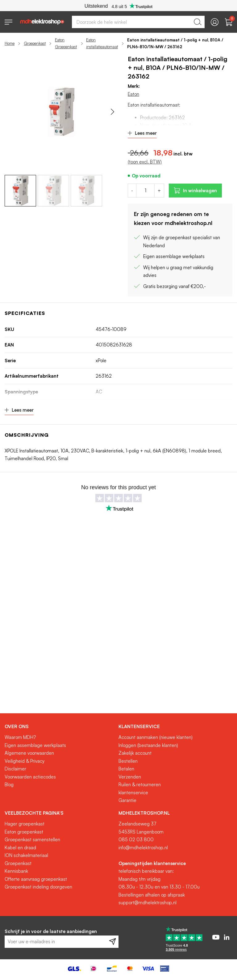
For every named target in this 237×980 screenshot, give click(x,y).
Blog (9, 785)
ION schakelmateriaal (26, 855)
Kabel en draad (20, 848)
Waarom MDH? (20, 737)
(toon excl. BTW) (145, 162)
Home (10, 43)
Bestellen (128, 761)
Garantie (127, 800)
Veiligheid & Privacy (25, 761)
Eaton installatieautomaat (102, 43)
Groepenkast (35, 43)
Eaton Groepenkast (66, 43)
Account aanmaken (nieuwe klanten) (156, 737)
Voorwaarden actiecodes (30, 777)
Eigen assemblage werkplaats (35, 745)
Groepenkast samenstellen (32, 840)
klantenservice (133, 793)
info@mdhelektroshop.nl (143, 848)
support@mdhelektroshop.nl (148, 903)
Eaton (133, 94)
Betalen (126, 769)
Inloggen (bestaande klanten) (148, 745)
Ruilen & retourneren (140, 785)
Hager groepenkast (25, 824)
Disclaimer (15, 769)
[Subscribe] (112, 942)
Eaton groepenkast (24, 832)
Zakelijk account (135, 753)
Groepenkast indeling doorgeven (38, 887)
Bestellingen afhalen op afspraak (152, 895)
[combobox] (138, 22)
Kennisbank (16, 871)
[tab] (59, 727)
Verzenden (130, 777)
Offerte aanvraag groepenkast (36, 879)
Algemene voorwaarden (29, 753)
